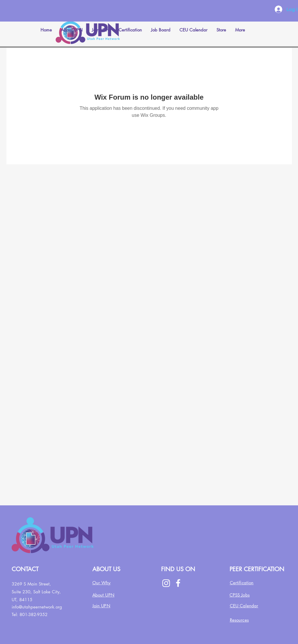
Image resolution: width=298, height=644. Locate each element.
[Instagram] (166, 583)
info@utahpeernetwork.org (37, 607)
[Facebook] (178, 583)
